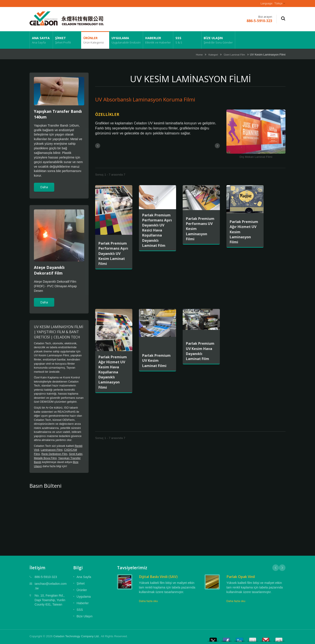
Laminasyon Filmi (52, 450)
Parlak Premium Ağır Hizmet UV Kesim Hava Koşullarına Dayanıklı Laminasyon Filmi (113, 372)
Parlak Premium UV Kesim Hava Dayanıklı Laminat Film (200, 351)
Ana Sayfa (41, 40)
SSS (187, 40)
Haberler (158, 40)
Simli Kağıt (76, 454)
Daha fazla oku (148, 601)
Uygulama (126, 40)
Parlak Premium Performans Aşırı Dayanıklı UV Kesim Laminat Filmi (113, 253)
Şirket (67, 40)
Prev (276, 568)
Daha (44, 187)
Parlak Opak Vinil (241, 577)
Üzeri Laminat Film (234, 55)
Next (282, 568)
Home (199, 55)
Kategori (213, 55)
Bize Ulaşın (218, 40)
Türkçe (278, 3)
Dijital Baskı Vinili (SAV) (158, 577)
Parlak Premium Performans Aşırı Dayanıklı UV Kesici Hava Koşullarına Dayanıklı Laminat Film (157, 230)
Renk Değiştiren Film (54, 454)
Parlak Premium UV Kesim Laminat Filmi (156, 360)
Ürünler (95, 40)
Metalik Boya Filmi (45, 458)
